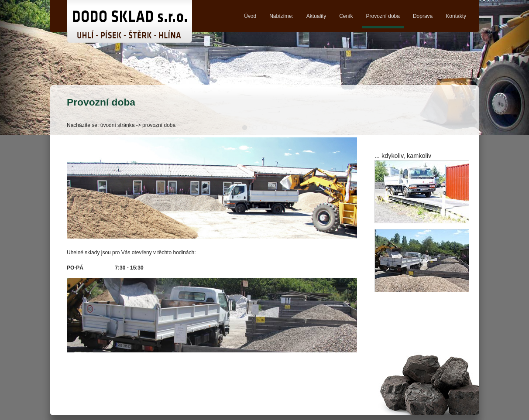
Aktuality (316, 16)
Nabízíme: (281, 16)
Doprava (423, 16)
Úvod (250, 16)
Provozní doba (383, 16)
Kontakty (456, 16)
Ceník (346, 16)
